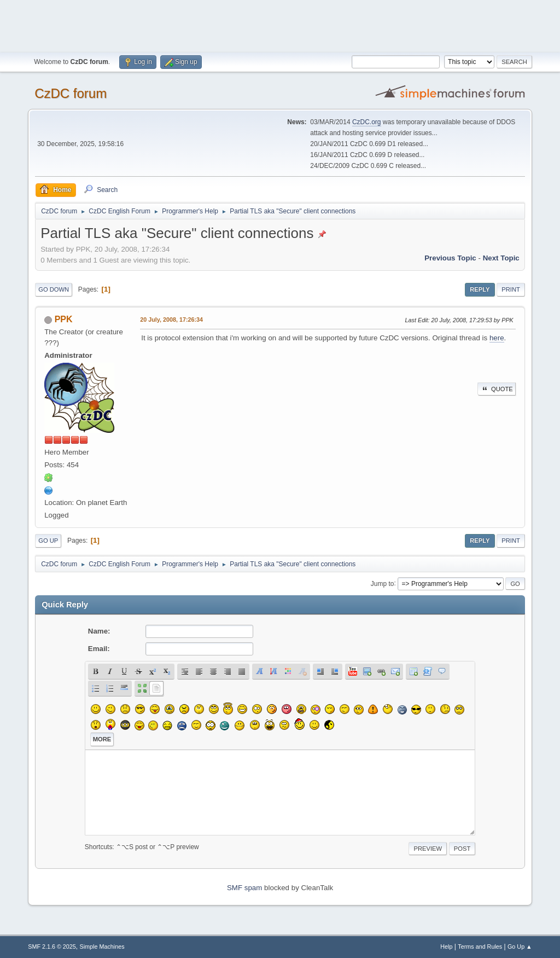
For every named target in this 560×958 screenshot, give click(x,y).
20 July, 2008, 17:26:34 (171, 320)
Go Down (54, 289)
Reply (480, 289)
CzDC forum (71, 93)
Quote (497, 389)
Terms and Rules (480, 947)
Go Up (48, 541)
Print (511, 289)
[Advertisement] (280, 25)
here (497, 338)
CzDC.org (367, 122)
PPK (64, 319)
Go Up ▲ (520, 947)
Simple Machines (102, 947)
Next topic (501, 258)
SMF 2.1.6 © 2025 (52, 947)
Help (446, 947)
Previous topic (450, 258)
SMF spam (244, 888)
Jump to (383, 583)
